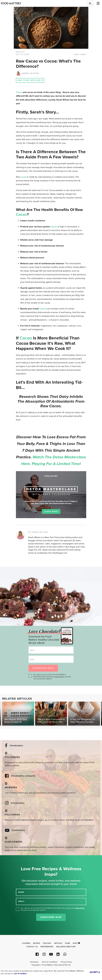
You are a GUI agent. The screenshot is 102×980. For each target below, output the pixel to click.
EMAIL (22, 901)
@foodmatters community (23, 776)
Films (67, 943)
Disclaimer (34, 962)
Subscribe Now (51, 917)
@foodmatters (16, 746)
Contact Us (32, 947)
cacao (23, 177)
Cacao (19, 92)
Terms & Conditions (50, 962)
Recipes (37, 943)
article (20, 52)
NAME (21, 892)
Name (32, 650)
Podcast (47, 943)
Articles (58, 943)
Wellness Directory (66, 947)
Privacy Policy (66, 962)
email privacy (60, 677)
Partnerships (47, 947)
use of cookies (20, 974)
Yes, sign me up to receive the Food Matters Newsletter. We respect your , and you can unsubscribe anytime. (52, 677)
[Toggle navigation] (98, 3)
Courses (26, 943)
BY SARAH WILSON (38, 532)
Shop (76, 943)
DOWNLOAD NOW (43, 668)
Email (32, 659)
